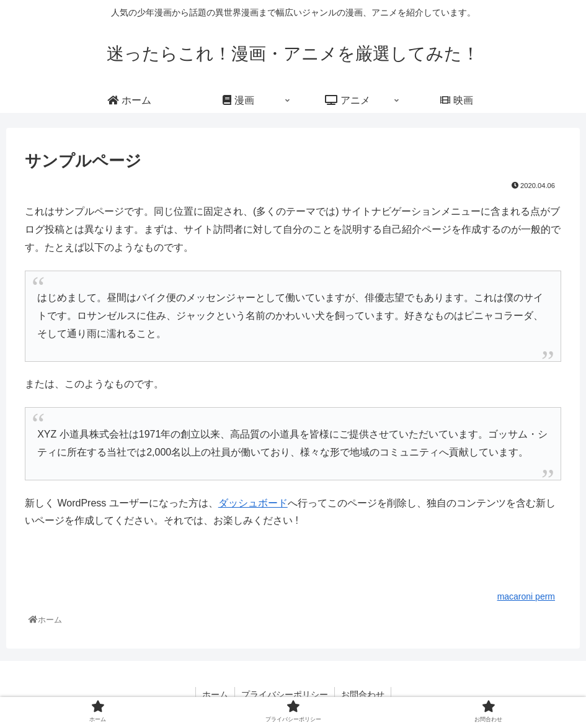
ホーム (215, 694)
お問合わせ (363, 694)
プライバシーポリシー (285, 694)
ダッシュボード (253, 503)
